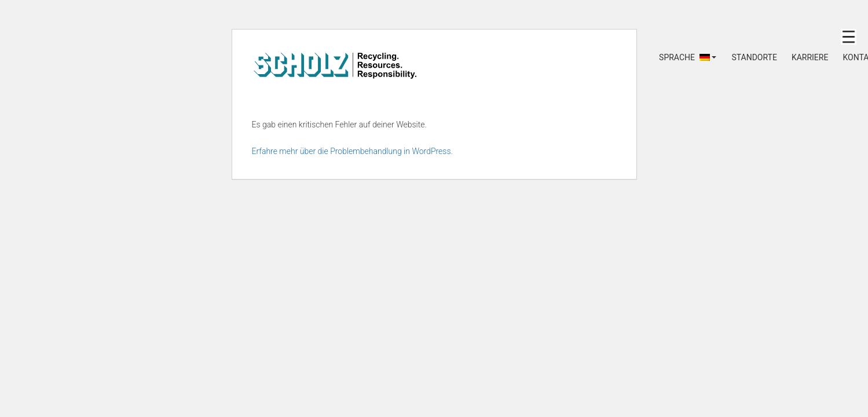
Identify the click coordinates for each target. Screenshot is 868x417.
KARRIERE (810, 57)
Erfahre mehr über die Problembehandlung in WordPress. (352, 151)
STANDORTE (754, 57)
